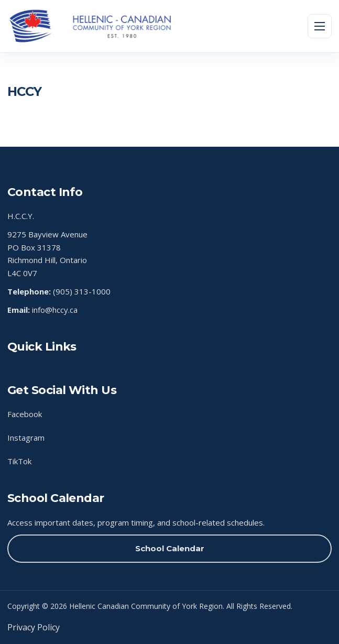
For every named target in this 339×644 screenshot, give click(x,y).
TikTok (19, 461)
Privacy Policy (34, 627)
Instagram (26, 438)
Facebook (25, 414)
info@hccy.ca (55, 310)
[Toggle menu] (320, 26)
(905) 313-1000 (82, 291)
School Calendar (170, 548)
